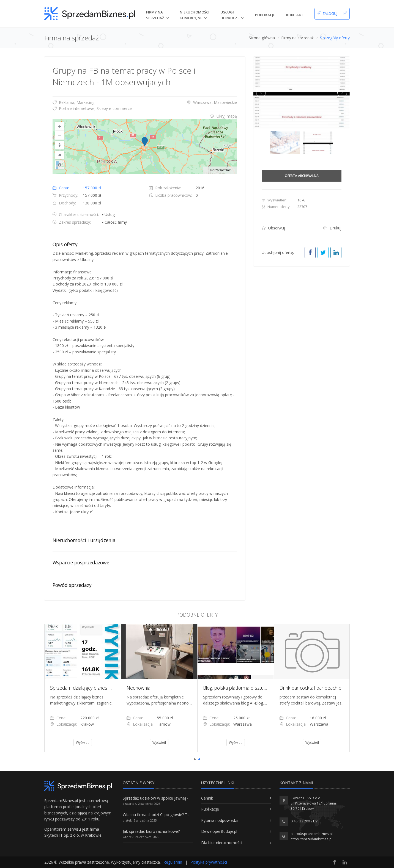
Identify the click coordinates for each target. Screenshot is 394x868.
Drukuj (332, 228)
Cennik (207, 798)
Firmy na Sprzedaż (155, 15)
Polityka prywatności (209, 862)
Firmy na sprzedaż (297, 38)
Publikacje (265, 15)
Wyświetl (83, 743)
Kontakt (295, 15)
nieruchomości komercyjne (195, 15)
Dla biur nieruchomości (222, 843)
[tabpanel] (83, 688)
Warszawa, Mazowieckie (212, 102)
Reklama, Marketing (73, 102)
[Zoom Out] (60, 135)
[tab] (145, 116)
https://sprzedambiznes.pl (311, 839)
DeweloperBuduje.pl (219, 831)
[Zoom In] (60, 126)
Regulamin (173, 862)
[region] (145, 147)
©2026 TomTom (220, 170)
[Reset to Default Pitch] (60, 155)
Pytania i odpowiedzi (219, 820)
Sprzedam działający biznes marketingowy (94, 688)
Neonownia (138, 688)
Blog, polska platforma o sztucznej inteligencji (250, 688)
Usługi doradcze (230, 15)
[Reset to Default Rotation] (60, 145)
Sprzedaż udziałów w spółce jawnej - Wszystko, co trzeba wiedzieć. (183, 798)
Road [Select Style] (60, 165)
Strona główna (262, 38)
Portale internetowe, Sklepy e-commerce (92, 108)
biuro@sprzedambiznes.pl (312, 834)
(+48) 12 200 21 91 (305, 821)
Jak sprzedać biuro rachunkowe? (151, 831)
